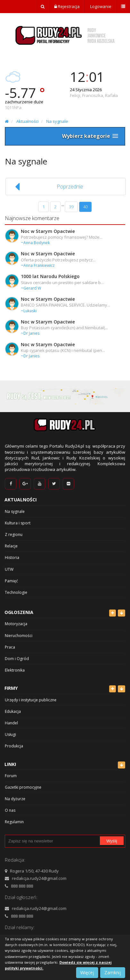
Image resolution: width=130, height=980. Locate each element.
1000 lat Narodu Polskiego (50, 276)
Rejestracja (67, 6)
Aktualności (27, 121)
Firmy (11, 688)
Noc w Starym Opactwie (48, 231)
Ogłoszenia (19, 612)
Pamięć (11, 581)
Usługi (10, 734)
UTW (9, 569)
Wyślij (112, 841)
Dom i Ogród (17, 659)
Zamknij (113, 972)
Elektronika (15, 670)
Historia (12, 558)
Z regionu (14, 534)
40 (85, 207)
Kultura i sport (18, 523)
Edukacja (13, 711)
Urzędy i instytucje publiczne (31, 700)
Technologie (16, 592)
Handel (11, 723)
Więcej (87, 972)
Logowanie (100, 6)
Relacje (11, 546)
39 (71, 207)
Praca (10, 647)
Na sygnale (57, 121)
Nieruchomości (19, 636)
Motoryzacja (16, 624)
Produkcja (14, 746)
